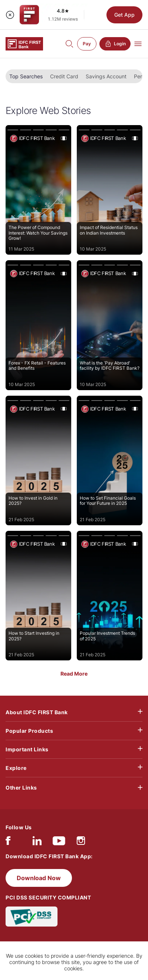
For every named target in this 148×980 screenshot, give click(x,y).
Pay (87, 44)
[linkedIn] (37, 842)
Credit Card (64, 76)
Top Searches (26, 76)
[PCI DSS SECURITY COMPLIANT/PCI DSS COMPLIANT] (32, 916)
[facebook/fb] (8, 842)
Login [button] (115, 44)
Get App (124, 15)
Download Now (39, 878)
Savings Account (106, 76)
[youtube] (59, 842)
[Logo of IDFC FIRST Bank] (24, 43)
